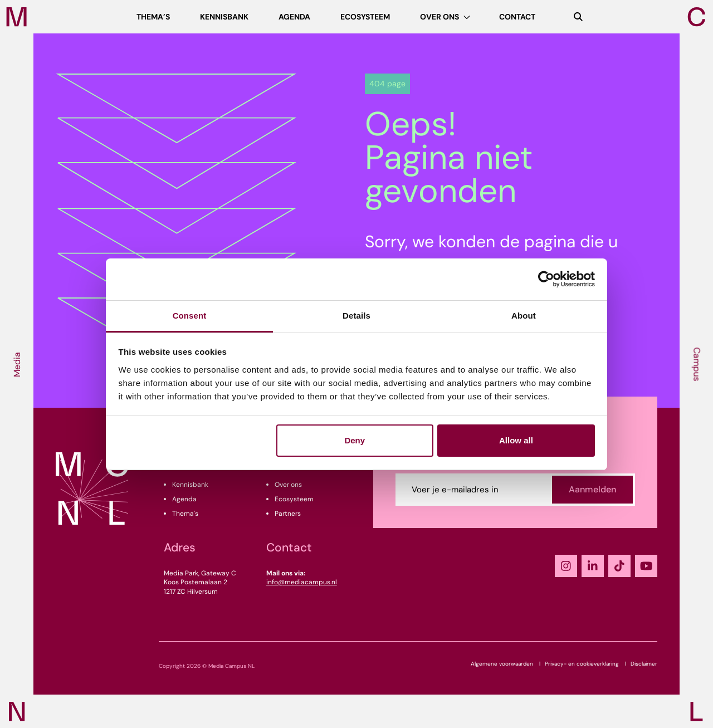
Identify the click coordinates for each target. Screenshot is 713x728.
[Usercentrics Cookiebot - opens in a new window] (546, 279)
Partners (288, 514)
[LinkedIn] (593, 566)
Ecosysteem (294, 499)
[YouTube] (646, 566)
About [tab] (524, 316)
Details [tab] (356, 316)
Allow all (516, 440)
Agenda (184, 499)
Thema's (185, 514)
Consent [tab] (190, 316)
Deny (355, 440)
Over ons (288, 485)
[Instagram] (566, 566)
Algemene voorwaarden (502, 664)
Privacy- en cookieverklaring (582, 664)
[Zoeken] (578, 17)
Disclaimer (644, 664)
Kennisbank (190, 485)
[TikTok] (619, 566)
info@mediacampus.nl (302, 582)
